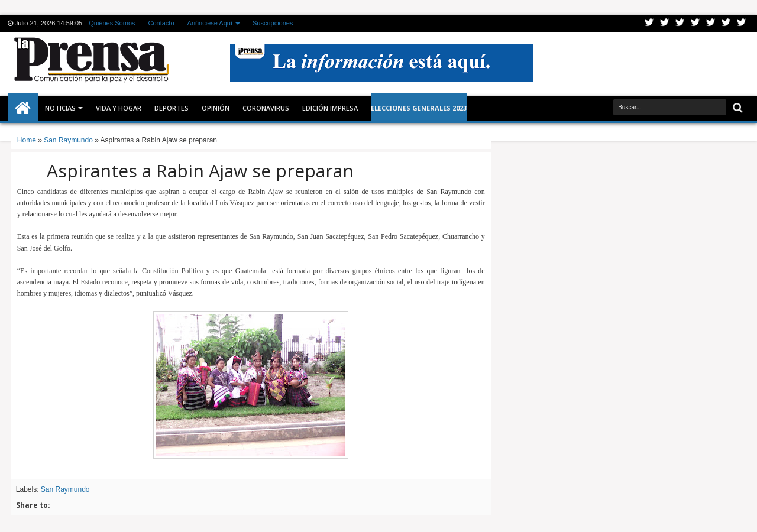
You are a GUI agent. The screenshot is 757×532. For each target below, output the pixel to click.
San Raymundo (65, 489)
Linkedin (711, 23)
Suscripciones (273, 23)
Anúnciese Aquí (210, 23)
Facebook (665, 23)
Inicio (23, 108)
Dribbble (726, 23)
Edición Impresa (330, 108)
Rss (695, 23)
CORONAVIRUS (266, 108)
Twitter (649, 23)
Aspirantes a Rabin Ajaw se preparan (200, 171)
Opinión (216, 108)
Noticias (60, 108)
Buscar (737, 108)
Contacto (161, 23)
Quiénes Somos (112, 23)
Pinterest (742, 23)
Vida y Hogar (119, 108)
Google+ (680, 23)
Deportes (172, 108)
